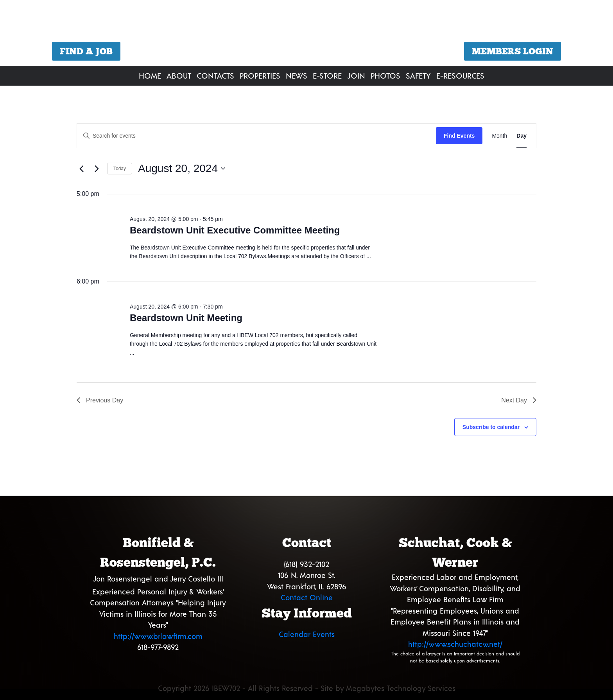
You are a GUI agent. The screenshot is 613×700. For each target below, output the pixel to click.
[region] (306, 34)
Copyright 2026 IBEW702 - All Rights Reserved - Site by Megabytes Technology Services (307, 688)
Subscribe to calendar (491, 427)
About (179, 75)
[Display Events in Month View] (499, 136)
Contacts (215, 75)
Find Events (459, 136)
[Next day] (97, 169)
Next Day (519, 400)
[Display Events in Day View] (522, 136)
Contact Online (307, 597)
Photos (385, 75)
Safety (418, 75)
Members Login (513, 51)
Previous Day (100, 400)
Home (150, 75)
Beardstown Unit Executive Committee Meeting (235, 230)
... (369, 256)
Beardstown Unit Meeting (186, 318)
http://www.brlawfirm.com (158, 636)
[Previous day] (81, 169)
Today (120, 169)
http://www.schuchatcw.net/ (455, 644)
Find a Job (86, 51)
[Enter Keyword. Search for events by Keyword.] (256, 136)
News (297, 75)
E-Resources (460, 75)
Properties (260, 75)
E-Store (327, 75)
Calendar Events (307, 634)
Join (356, 75)
